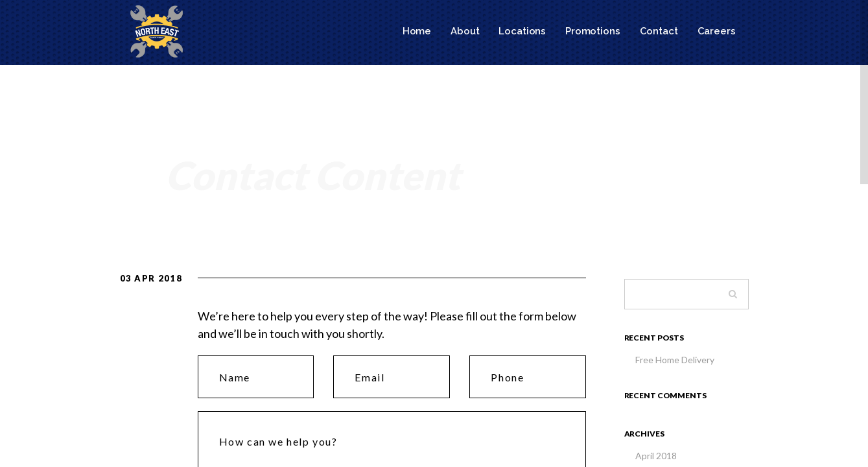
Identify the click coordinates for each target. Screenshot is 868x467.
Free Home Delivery (675, 360)
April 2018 (656, 456)
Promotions (593, 31)
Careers (717, 31)
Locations (522, 31)
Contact (659, 31)
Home (417, 31)
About (465, 31)
